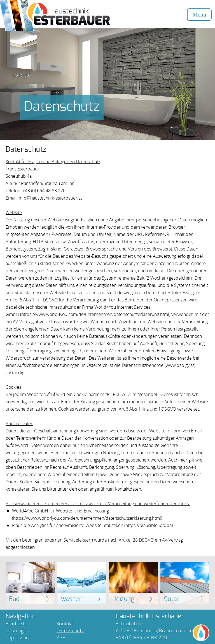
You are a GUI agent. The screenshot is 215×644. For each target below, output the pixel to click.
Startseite (16, 624)
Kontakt (65, 624)
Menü (199, 15)
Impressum (18, 638)
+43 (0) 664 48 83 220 (141, 638)
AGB (61, 638)
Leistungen (17, 631)
